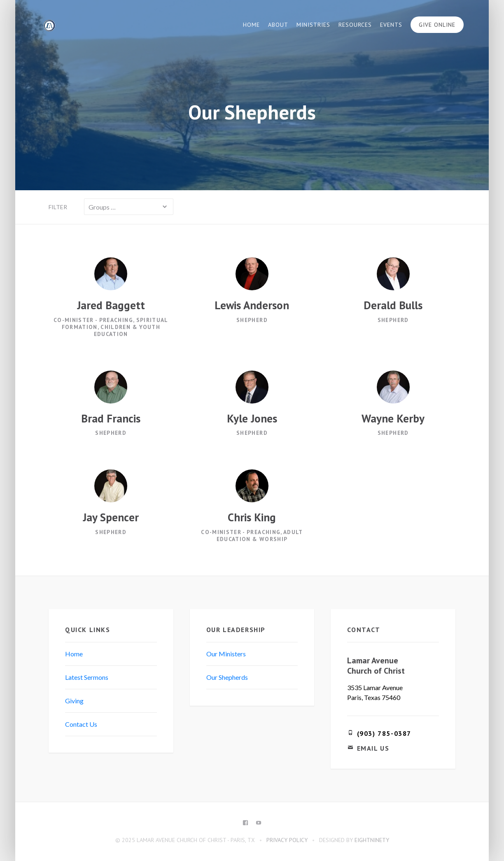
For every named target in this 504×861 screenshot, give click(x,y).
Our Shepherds (227, 677)
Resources (355, 25)
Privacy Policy (287, 840)
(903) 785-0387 (384, 733)
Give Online (437, 25)
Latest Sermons (87, 677)
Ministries (313, 25)
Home (251, 25)
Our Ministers (226, 654)
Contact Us (81, 724)
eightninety (372, 840)
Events (391, 25)
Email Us (373, 748)
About (278, 25)
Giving (74, 701)
